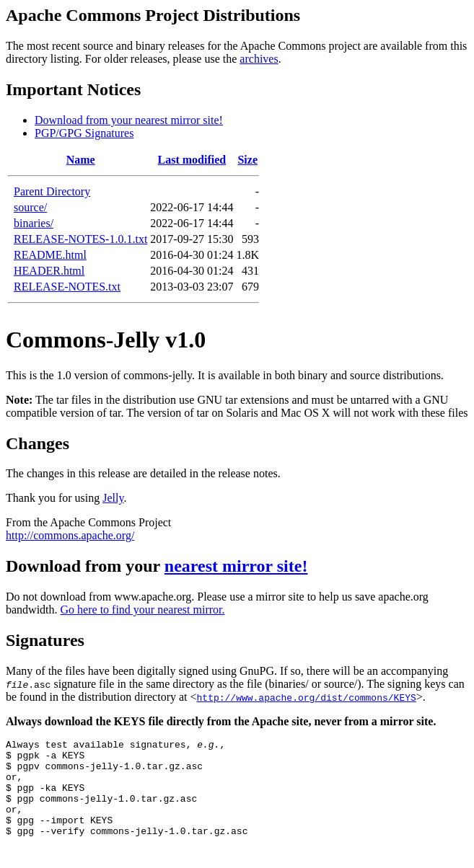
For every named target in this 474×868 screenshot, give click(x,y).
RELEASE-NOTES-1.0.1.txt (80, 239)
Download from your (85, 566)
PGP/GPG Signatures (84, 133)
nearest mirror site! (236, 566)
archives (259, 59)
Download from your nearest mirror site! (129, 120)
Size (247, 160)
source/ (30, 207)
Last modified (192, 160)
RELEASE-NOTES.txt (67, 287)
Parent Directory (52, 191)
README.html (50, 255)
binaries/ (34, 223)
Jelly (113, 498)
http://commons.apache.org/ (70, 535)
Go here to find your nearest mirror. (143, 610)
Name (81, 160)
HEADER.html (49, 271)
